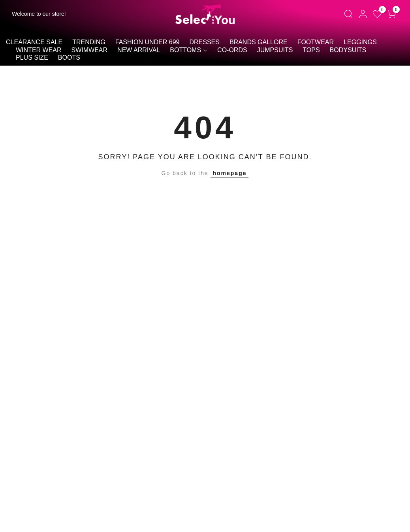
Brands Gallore (259, 42)
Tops (311, 50)
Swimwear (90, 50)
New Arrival (139, 50)
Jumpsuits (275, 50)
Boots (69, 58)
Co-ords (232, 50)
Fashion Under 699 (148, 42)
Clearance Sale (34, 42)
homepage (229, 173)
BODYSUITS (348, 50)
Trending (89, 42)
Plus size (32, 58)
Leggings (360, 42)
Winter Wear (39, 50)
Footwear (316, 42)
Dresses (204, 42)
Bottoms (185, 50)
